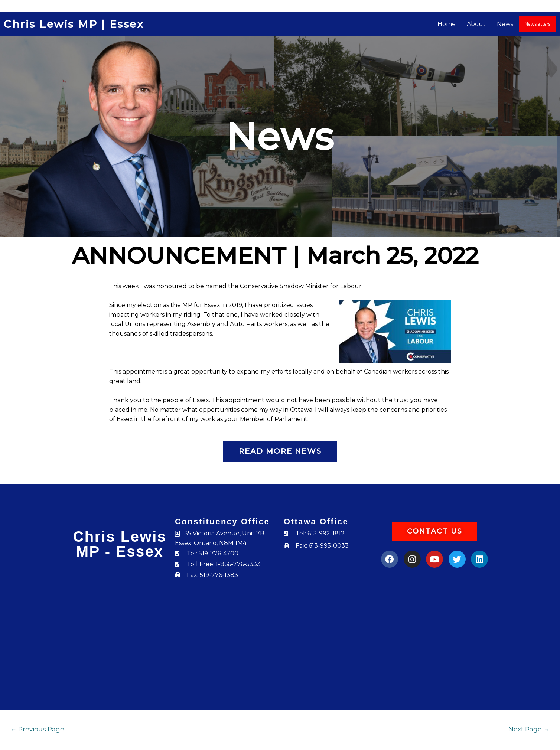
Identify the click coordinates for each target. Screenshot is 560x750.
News (505, 24)
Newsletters (538, 24)
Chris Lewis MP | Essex (74, 24)
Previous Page (37, 729)
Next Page (529, 729)
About (477, 24)
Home (447, 24)
